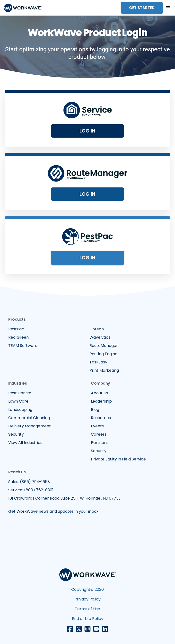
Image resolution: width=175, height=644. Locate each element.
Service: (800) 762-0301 (31, 490)
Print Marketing (104, 370)
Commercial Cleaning (29, 418)
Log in (87, 194)
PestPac (16, 329)
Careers (99, 434)
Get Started (142, 8)
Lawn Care (18, 401)
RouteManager (104, 346)
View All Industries (25, 443)
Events (97, 426)
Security (16, 434)
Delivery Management (30, 426)
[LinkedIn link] (105, 629)
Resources (101, 418)
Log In (87, 131)
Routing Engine (103, 354)
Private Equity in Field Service (118, 459)
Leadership (101, 401)
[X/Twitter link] (79, 629)
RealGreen (18, 337)
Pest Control (20, 393)
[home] (23, 8)
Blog (95, 410)
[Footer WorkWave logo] (88, 576)
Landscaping (20, 410)
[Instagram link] (87, 629)
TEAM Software (23, 346)
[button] (168, 8)
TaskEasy (98, 362)
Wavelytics (100, 337)
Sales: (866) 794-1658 (29, 482)
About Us (100, 393)
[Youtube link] (96, 629)
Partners (99, 443)
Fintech (97, 329)
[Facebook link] (70, 629)
